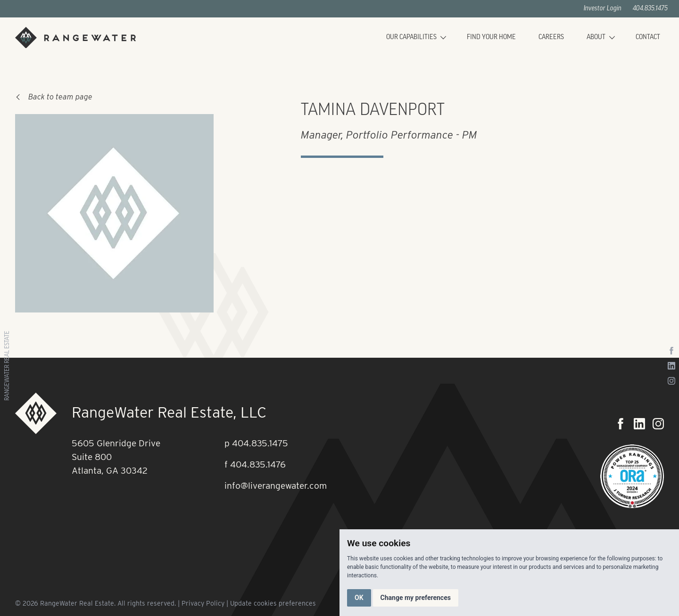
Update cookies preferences (273, 603)
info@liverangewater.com (276, 486)
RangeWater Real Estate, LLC (169, 412)
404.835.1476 (258, 464)
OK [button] (359, 598)
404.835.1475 (650, 9)
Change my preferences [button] (416, 598)
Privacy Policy (203, 603)
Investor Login (603, 9)
